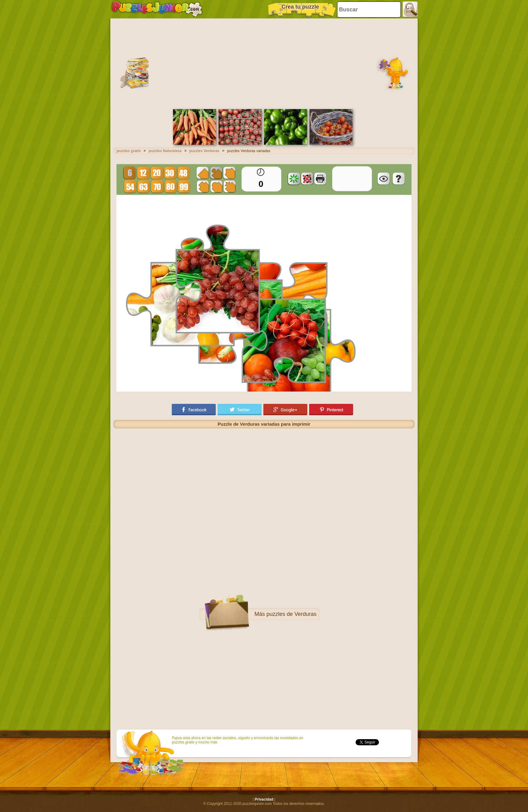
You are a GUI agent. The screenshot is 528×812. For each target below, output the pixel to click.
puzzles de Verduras (292, 614)
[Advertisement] (264, 63)
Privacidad (264, 799)
